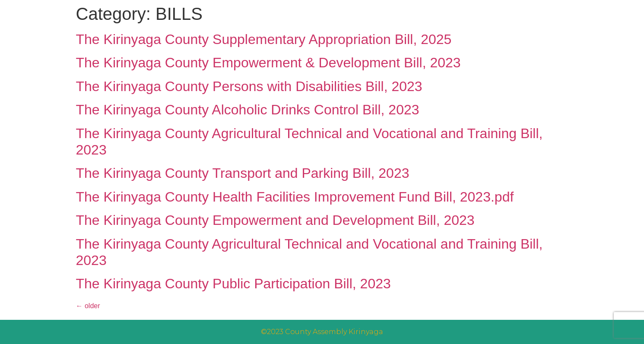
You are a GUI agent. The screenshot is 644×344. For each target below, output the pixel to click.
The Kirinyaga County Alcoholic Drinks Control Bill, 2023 (248, 110)
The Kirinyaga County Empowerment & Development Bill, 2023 (268, 63)
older (88, 306)
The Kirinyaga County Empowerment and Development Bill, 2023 (275, 220)
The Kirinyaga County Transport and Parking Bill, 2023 (243, 173)
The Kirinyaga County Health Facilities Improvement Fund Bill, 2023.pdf (295, 197)
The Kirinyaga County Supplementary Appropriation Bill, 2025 (264, 39)
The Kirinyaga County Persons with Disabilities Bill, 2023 (249, 86)
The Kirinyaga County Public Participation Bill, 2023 (233, 284)
